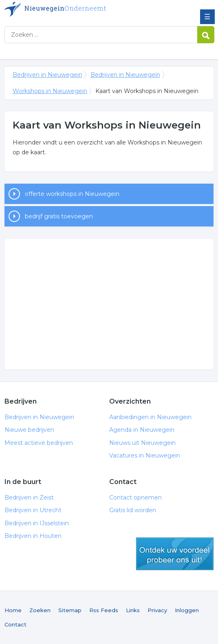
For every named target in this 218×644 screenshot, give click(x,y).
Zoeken (40, 610)
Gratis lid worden (133, 510)
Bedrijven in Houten (33, 536)
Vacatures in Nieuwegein (145, 455)
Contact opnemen (135, 497)
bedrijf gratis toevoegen (59, 216)
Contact (15, 624)
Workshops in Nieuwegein (50, 91)
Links (133, 610)
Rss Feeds (104, 610)
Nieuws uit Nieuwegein (142, 443)
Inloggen (187, 610)
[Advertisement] (109, 304)
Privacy (157, 610)
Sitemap (70, 610)
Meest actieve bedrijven (39, 443)
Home (13, 610)
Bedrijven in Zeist (29, 497)
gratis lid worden (175, 554)
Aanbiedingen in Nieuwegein (150, 417)
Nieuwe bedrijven (29, 430)
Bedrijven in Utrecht (33, 510)
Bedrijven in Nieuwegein (64, 9)
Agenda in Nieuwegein (142, 430)
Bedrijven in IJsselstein (37, 523)
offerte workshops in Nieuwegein (72, 194)
